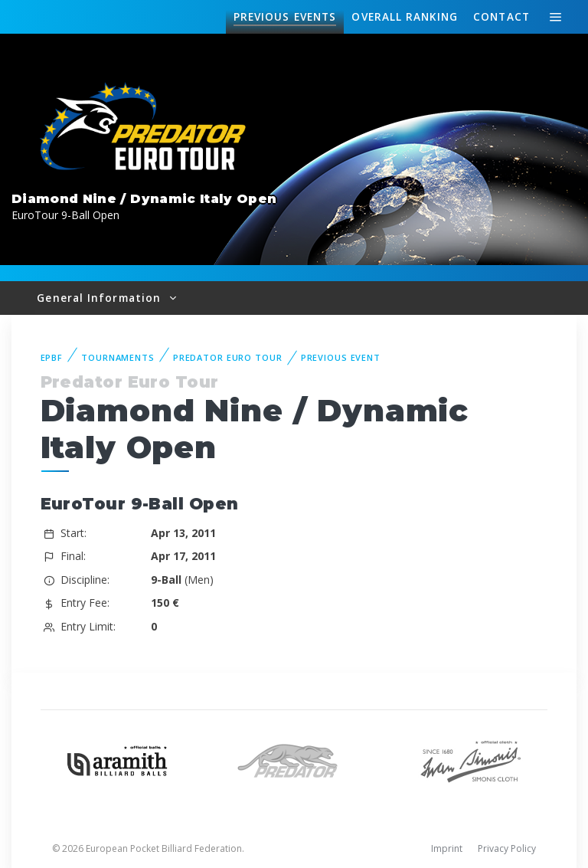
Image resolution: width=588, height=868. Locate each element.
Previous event (341, 357)
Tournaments (118, 357)
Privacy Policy (507, 848)
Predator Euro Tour (228, 357)
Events (285, 17)
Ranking (404, 17)
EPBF (52, 357)
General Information (101, 298)
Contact (501, 16)
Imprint (447, 848)
